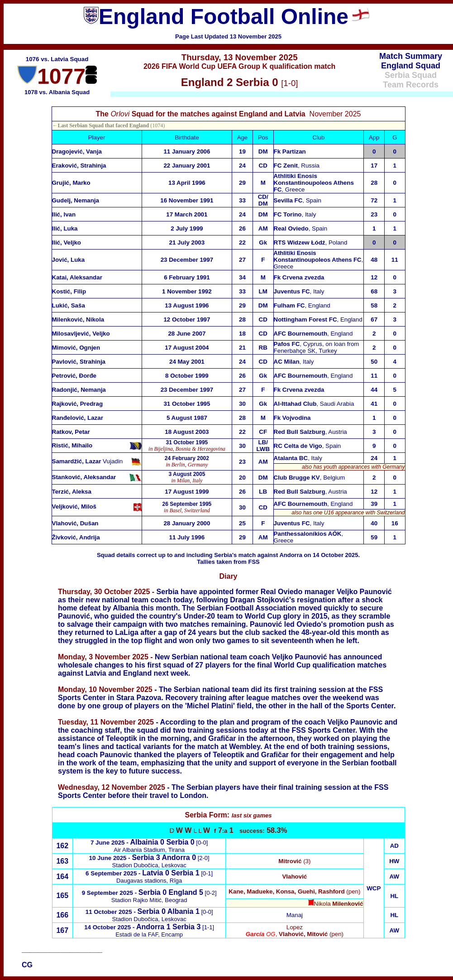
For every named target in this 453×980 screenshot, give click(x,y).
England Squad (411, 66)
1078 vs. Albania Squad (57, 92)
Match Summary (411, 56)
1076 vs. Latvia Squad (57, 59)
